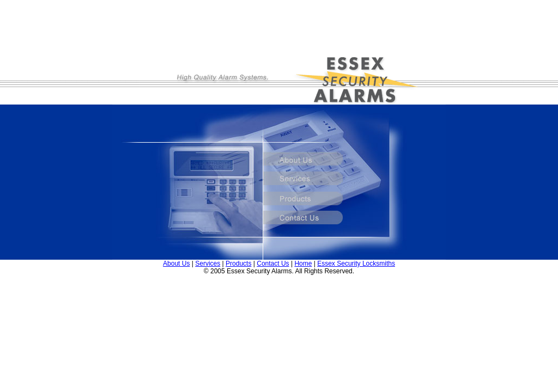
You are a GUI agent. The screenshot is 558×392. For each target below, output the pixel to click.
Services (208, 264)
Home (303, 264)
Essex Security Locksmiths (356, 264)
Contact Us (273, 264)
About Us (176, 264)
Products (238, 264)
